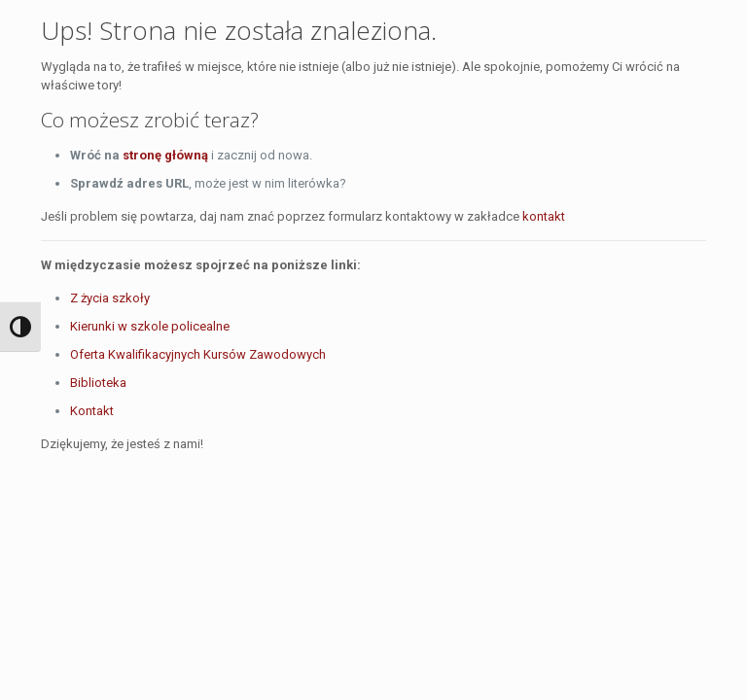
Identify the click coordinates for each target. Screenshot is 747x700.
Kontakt (92, 411)
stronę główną (165, 155)
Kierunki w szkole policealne (150, 326)
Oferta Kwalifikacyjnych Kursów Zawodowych (198, 354)
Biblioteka (98, 383)
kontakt (544, 216)
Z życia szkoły (110, 298)
